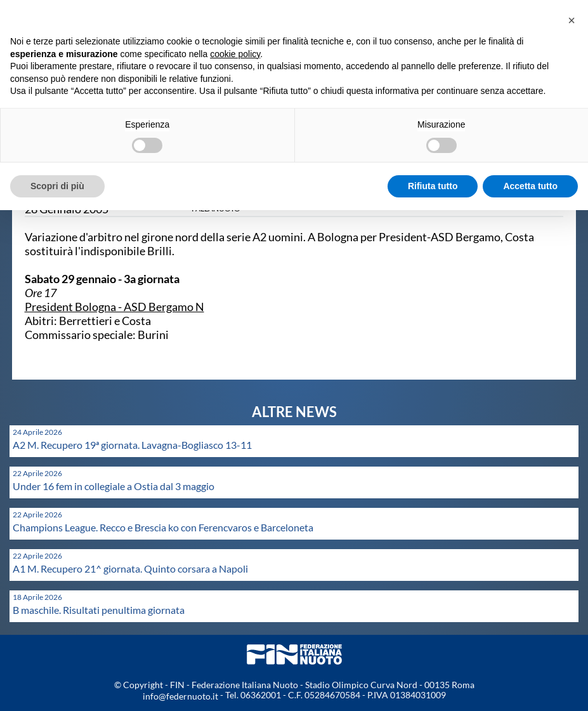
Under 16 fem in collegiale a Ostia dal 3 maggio (114, 486)
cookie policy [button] (235, 54)
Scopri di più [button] (57, 186)
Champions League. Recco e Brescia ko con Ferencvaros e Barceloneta (163, 527)
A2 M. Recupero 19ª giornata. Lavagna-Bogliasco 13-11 (132, 445)
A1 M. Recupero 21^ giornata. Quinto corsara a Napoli (130, 568)
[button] (572, 20)
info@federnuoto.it (180, 696)
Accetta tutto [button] (530, 186)
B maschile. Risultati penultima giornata (99, 610)
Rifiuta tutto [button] (433, 186)
